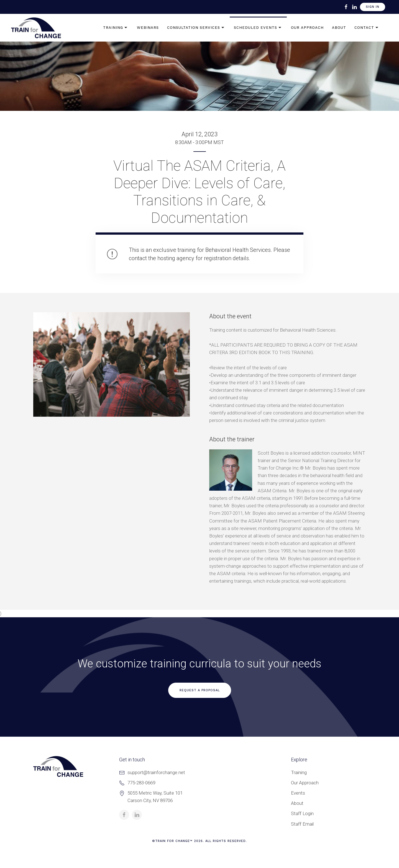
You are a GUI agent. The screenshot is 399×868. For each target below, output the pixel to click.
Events (298, 793)
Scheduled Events (258, 28)
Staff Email (302, 824)
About (339, 28)
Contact (367, 28)
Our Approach (307, 28)
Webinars (148, 28)
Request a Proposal (200, 690)
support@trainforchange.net (156, 772)
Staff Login (302, 813)
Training (116, 28)
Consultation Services (196, 28)
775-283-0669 (141, 783)
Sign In (373, 7)
